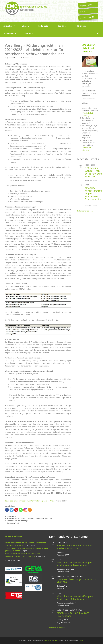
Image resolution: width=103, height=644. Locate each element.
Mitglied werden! (86, 5)
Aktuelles (11, 26)
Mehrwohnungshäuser (36, 518)
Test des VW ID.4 (13, 523)
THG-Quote (81, 26)
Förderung (11, 518)
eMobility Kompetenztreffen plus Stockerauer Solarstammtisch (93, 195)
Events (82, 12)
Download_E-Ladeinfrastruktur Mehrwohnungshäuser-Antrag (30, 501)
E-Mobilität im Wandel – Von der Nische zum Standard (93, 172)
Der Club (65, 26)
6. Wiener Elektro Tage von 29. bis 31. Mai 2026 (77, 581)
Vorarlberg (49, 518)
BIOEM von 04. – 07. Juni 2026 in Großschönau (74, 615)
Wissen (28, 26)
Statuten (56, 641)
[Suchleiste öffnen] (98, 34)
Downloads (12, 34)
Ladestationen (86, 17)
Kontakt (30, 34)
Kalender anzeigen (85, 211)
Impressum (48, 641)
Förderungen (12, 516)
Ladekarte (46, 26)
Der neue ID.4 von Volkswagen (18, 521)
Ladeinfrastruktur (21, 518)
